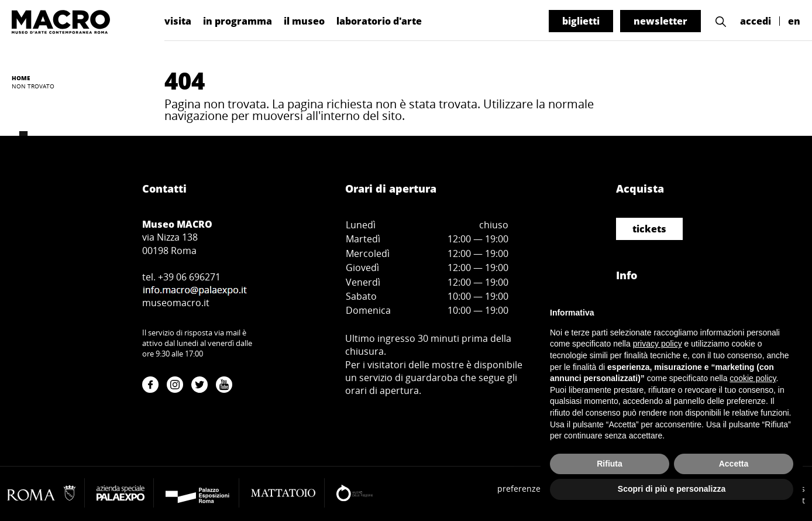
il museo (304, 21)
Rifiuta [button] (610, 464)
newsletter (660, 21)
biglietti (581, 21)
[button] (721, 21)
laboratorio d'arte (379, 21)
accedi (756, 21)
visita (178, 21)
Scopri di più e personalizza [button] (672, 489)
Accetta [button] (734, 464)
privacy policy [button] (658, 344)
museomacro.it (176, 303)
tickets (649, 229)
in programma (238, 21)
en (794, 21)
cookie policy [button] (753, 378)
